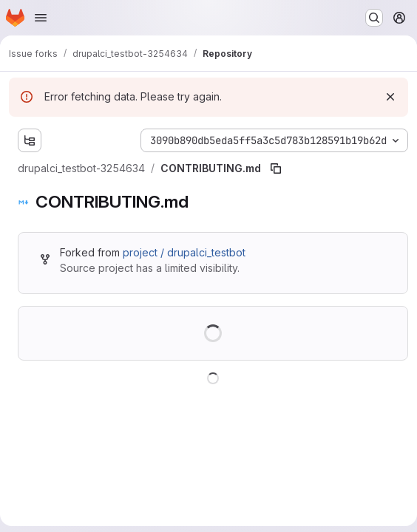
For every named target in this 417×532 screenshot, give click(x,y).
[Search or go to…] (374, 18)
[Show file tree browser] (30, 140)
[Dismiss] (390, 97)
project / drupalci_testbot (184, 252)
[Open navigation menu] (41, 18)
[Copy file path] (276, 168)
